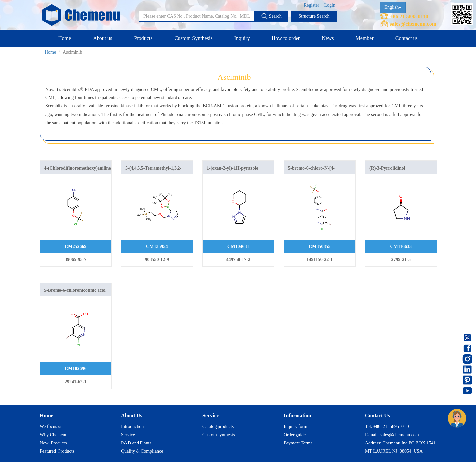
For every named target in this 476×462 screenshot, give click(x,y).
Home (65, 38)
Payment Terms (298, 443)
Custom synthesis (218, 435)
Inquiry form (296, 426)
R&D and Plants (136, 443)
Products (143, 38)
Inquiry (242, 38)
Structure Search (314, 16)
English (393, 7)
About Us (132, 416)
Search (271, 16)
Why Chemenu (54, 435)
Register (312, 5)
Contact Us (377, 416)
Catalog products (218, 426)
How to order (286, 38)
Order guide (295, 435)
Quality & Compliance (142, 451)
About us (102, 38)
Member (365, 38)
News (328, 38)
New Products (53, 443)
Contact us (407, 38)
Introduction (132, 426)
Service (128, 435)
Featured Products (57, 451)
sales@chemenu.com (413, 24)
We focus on (51, 426)
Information (297, 416)
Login (330, 5)
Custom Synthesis (193, 38)
